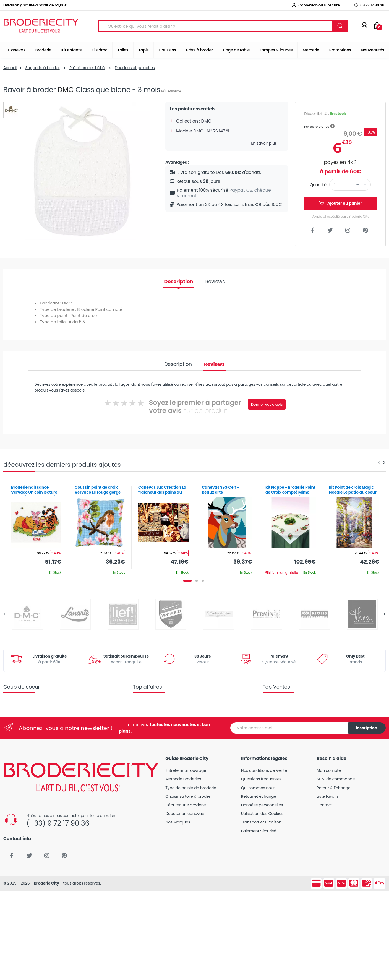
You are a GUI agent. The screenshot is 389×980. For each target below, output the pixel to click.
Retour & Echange (333, 788)
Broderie (43, 50)
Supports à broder (42, 68)
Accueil (10, 68)
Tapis (143, 50)
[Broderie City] (41, 26)
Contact (324, 805)
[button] (332, 126)
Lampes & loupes (276, 50)
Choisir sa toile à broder (188, 796)
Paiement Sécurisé (259, 831)
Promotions (340, 50)
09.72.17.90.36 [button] (369, 5)
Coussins (167, 50)
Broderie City (46, 883)
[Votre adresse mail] (289, 728)
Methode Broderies (183, 779)
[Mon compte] (364, 26)
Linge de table (236, 50)
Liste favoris (327, 796)
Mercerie (311, 50)
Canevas (17, 50)
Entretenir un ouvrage (186, 770)
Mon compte (329, 770)
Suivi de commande (336, 779)
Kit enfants (71, 50)
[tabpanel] (36, 528)
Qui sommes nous (258, 788)
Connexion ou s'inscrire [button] (315, 5)
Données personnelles (262, 805)
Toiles (123, 50)
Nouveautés (373, 50)
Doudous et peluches (135, 68)
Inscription (367, 728)
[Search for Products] (216, 26)
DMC (66, 90)
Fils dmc (100, 50)
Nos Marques (178, 822)
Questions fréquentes (261, 779)
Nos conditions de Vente (264, 770)
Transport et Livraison (261, 822)
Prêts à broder (199, 50)
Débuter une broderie (186, 805)
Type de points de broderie (191, 788)
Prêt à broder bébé (87, 68)
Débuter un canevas (185, 814)
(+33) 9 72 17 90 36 (58, 823)
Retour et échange (259, 796)
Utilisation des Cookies (262, 814)
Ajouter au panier (340, 203)
